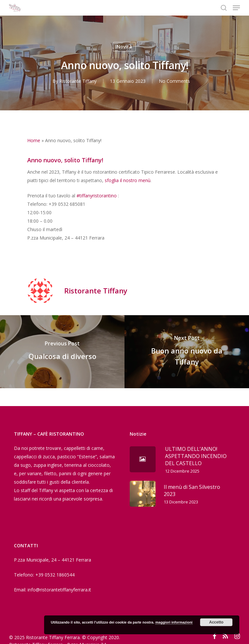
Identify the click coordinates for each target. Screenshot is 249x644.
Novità (124, 47)
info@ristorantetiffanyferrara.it (59, 590)
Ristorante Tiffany (78, 81)
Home (34, 140)
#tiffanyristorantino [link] (97, 196)
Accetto (216, 622)
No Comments (174, 81)
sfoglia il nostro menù (128, 180)
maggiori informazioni (174, 622)
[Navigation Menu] (236, 8)
